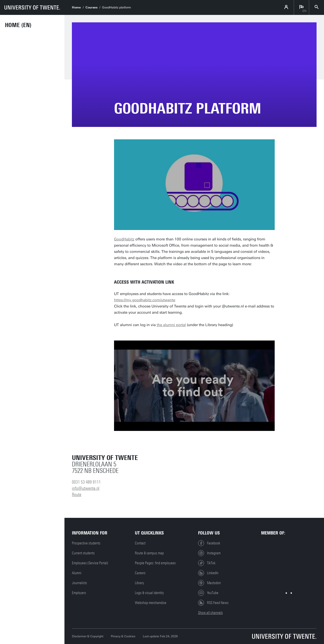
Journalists (79, 583)
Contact (140, 543)
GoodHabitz (124, 239)
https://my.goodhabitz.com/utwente (145, 300)
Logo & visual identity (149, 593)
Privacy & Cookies (123, 636)
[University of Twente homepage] (32, 7)
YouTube (208, 593)
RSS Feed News (213, 603)
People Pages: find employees (155, 563)
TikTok (207, 563)
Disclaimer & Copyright (88, 636)
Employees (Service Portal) (90, 563)
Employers (79, 593)
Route (77, 494)
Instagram (209, 553)
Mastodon (209, 583)
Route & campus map (149, 553)
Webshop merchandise (151, 603)
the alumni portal (171, 325)
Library (139, 583)
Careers (140, 573)
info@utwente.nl (86, 488)
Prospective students (86, 543)
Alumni (77, 573)
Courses (91, 7)
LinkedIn (208, 573)
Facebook (209, 543)
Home (76, 7)
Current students (83, 553)
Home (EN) (18, 25)
